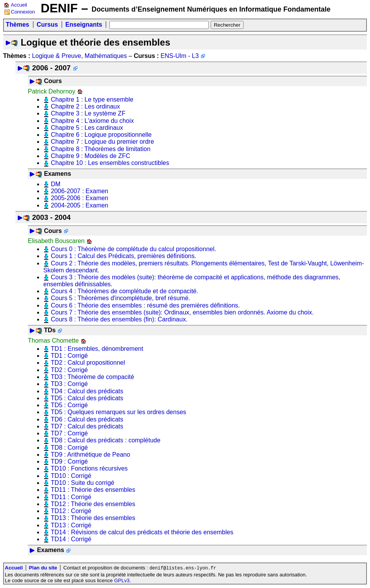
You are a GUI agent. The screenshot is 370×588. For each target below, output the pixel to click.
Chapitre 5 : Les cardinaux (87, 128)
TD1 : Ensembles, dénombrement (97, 349)
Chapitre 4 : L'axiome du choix (92, 121)
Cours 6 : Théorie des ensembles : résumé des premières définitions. (145, 305)
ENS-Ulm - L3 (180, 56)
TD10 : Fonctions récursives (89, 468)
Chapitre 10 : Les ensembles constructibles (110, 163)
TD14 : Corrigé (71, 539)
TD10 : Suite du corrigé (83, 483)
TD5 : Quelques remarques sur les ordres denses (118, 412)
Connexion (23, 12)
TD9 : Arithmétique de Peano (90, 455)
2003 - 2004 (51, 217)
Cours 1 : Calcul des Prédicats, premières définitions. (123, 256)
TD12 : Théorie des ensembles (93, 504)
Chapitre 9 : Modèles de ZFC (90, 156)
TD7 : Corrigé (69, 433)
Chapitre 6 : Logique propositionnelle (101, 135)
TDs (50, 330)
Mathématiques (106, 56)
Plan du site (43, 568)
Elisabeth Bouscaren (56, 241)
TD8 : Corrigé (69, 448)
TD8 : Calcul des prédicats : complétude (106, 440)
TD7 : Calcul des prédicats (87, 426)
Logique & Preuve (57, 56)
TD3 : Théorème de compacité (92, 377)
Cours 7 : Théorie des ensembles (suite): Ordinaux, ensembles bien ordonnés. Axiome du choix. (182, 312)
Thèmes (17, 25)
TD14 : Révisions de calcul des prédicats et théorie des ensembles (142, 532)
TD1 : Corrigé (69, 356)
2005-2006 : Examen (79, 198)
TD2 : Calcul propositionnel (88, 363)
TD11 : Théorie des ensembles (93, 490)
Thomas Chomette (53, 341)
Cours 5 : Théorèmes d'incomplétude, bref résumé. (120, 298)
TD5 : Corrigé (69, 405)
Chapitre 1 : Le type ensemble (92, 99)
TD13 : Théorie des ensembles (93, 518)
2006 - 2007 (51, 68)
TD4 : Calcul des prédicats (87, 391)
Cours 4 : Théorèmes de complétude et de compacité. (124, 291)
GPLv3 (122, 581)
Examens (58, 174)
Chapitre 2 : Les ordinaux (85, 106)
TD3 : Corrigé (69, 384)
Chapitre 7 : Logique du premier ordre (102, 142)
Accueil (19, 5)
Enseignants (84, 25)
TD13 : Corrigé (71, 525)
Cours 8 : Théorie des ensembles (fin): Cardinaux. (119, 319)
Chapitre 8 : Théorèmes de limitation (101, 149)
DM (55, 184)
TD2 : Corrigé (69, 370)
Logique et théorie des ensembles (95, 42)
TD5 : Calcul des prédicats (87, 398)
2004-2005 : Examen (79, 205)
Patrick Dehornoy (52, 91)
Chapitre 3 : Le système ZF (88, 113)
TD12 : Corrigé (71, 511)
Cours (53, 81)
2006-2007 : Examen (79, 191)
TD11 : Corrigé (71, 497)
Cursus (47, 25)
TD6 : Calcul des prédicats (87, 419)
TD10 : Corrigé (71, 476)
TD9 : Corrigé (69, 461)
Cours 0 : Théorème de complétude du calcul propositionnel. (133, 249)
